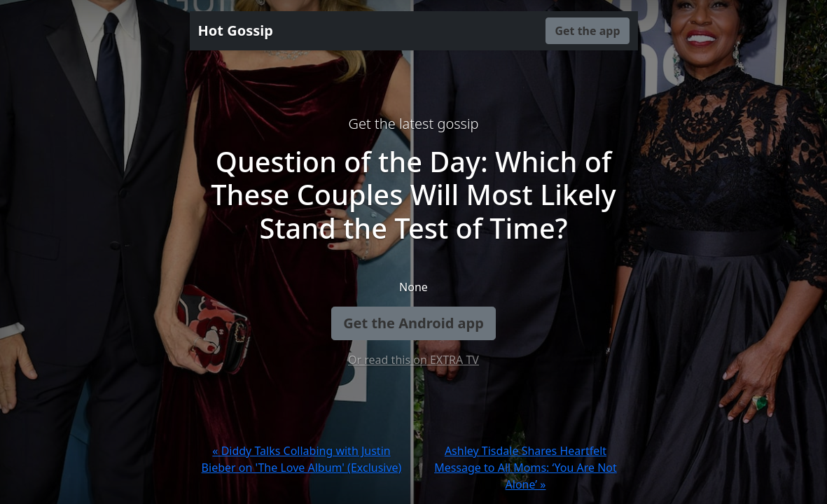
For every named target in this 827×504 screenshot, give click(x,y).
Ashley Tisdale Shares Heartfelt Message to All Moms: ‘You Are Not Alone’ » (526, 468)
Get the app (587, 31)
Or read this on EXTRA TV (413, 360)
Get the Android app (413, 323)
